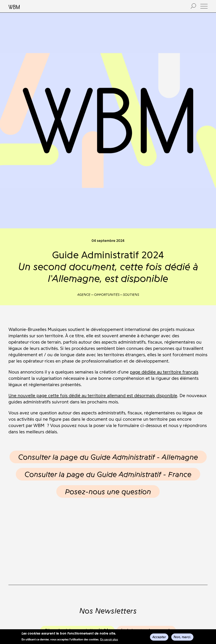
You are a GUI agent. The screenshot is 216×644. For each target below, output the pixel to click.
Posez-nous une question (108, 491)
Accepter (159, 637)
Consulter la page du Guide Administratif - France (108, 474)
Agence (84, 295)
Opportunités (107, 295)
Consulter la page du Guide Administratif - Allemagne (108, 457)
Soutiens (131, 295)
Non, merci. (182, 637)
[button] (204, 6)
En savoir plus (109, 640)
